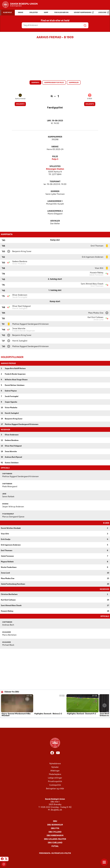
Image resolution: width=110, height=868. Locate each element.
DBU (55, 821)
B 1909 (90, 99)
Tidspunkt (55, 182)
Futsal (55, 846)
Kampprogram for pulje (54, 83)
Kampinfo (35, 83)
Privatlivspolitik (55, 781)
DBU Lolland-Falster (55, 839)
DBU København (55, 835)
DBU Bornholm (55, 825)
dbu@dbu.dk (56, 810)
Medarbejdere (55, 774)
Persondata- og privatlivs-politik (55, 853)
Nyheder (55, 767)
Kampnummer (55, 137)
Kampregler (74, 83)
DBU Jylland (55, 832)
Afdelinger (55, 771)
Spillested (55, 166)
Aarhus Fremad (20, 99)
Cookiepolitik (55, 785)
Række (55, 147)
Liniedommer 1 (55, 201)
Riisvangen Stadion (55, 169)
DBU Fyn (55, 828)
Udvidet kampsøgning (84, 12)
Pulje (55, 157)
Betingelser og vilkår (55, 788)
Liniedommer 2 (55, 211)
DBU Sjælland (55, 843)
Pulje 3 (55, 159)
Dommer (55, 191)
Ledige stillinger (55, 778)
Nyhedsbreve (55, 763)
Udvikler (55, 221)
